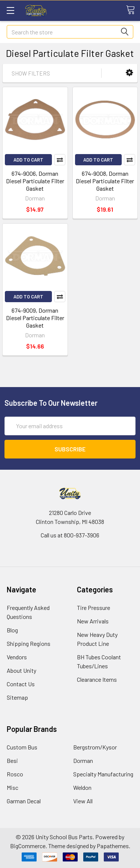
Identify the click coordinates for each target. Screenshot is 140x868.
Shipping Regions (29, 643)
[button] (129, 73)
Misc (13, 787)
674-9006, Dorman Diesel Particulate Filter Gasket (35, 181)
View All (83, 801)
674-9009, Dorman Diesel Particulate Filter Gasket (35, 318)
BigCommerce (28, 846)
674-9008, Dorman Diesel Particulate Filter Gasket (105, 181)
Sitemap (17, 697)
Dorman (83, 760)
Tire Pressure (94, 608)
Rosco (15, 774)
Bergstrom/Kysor (95, 747)
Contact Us (21, 684)
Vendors (17, 657)
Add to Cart (28, 160)
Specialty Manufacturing (103, 774)
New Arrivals (93, 621)
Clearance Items (97, 679)
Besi (12, 760)
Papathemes (113, 846)
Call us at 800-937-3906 (70, 535)
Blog (12, 630)
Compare (60, 160)
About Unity (21, 670)
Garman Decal (24, 801)
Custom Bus (22, 747)
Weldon (82, 787)
